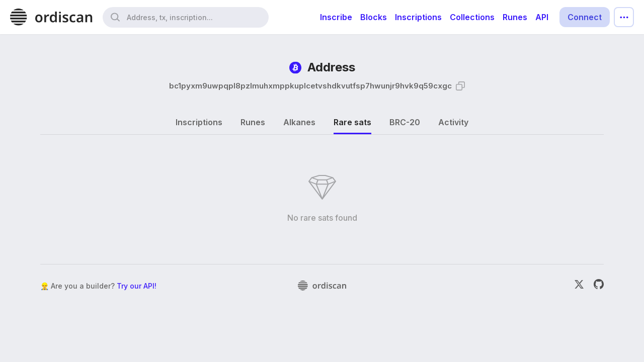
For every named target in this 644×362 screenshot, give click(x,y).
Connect (585, 17)
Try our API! (137, 286)
